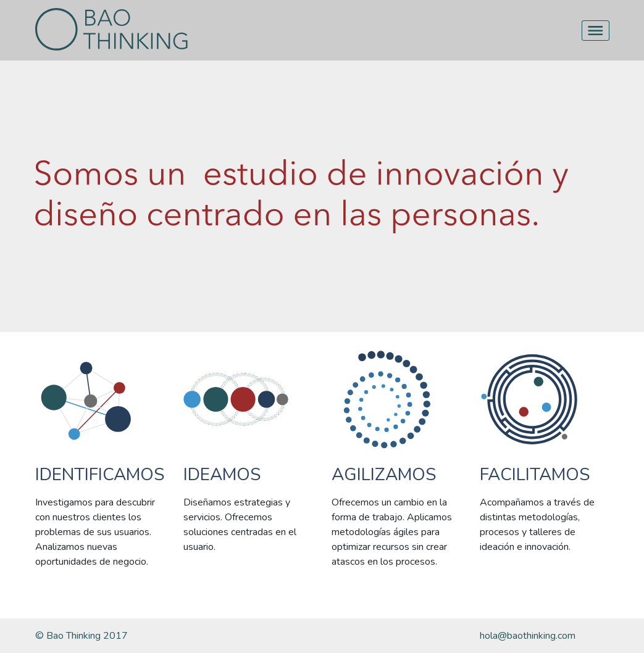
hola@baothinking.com (528, 636)
